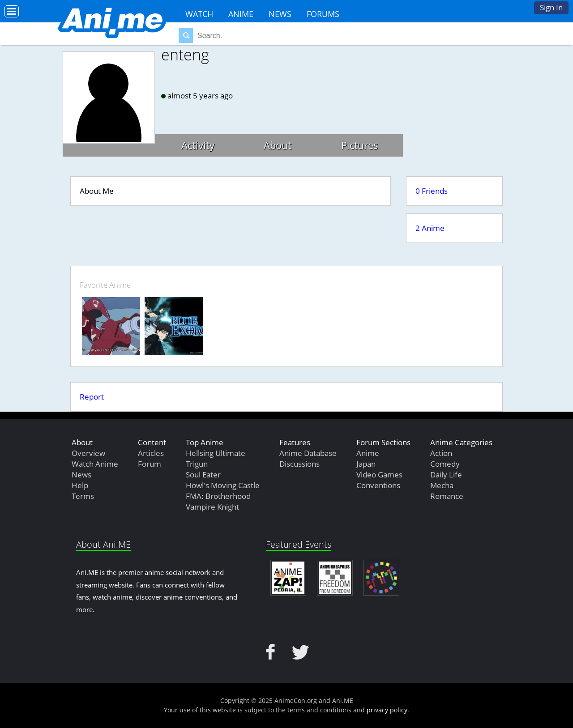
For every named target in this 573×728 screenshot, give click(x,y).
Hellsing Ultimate (216, 453)
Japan (366, 464)
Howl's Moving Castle (223, 485)
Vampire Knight (212, 507)
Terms (83, 496)
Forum (150, 464)
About (278, 145)
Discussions (299, 464)
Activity (198, 145)
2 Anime (430, 228)
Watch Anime (95, 464)
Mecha (442, 485)
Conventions (378, 485)
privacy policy (387, 710)
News (280, 14)
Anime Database (308, 453)
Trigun (197, 464)
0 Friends (432, 191)
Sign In (551, 7)
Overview (88, 453)
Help (80, 485)
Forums (323, 14)
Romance (447, 496)
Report (92, 397)
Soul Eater (203, 475)
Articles (151, 453)
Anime (241, 14)
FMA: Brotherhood (218, 496)
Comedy (445, 464)
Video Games (379, 475)
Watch (199, 14)
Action (441, 453)
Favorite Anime (105, 285)
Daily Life (446, 475)
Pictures (360, 145)
